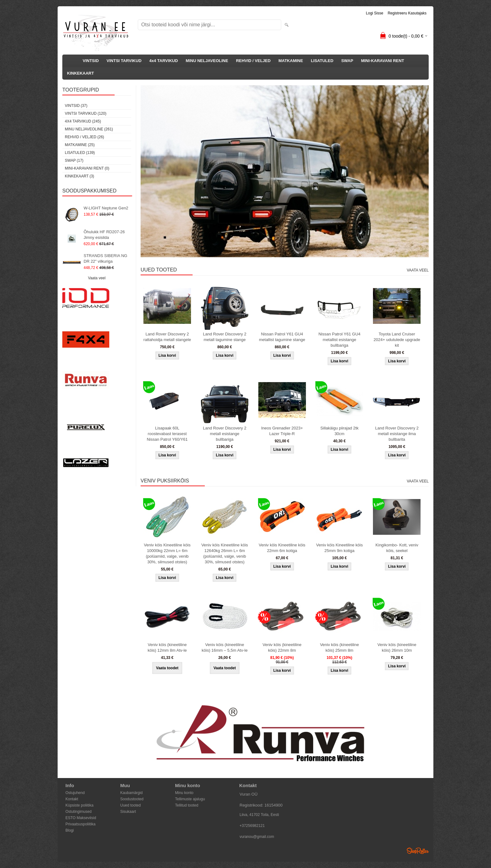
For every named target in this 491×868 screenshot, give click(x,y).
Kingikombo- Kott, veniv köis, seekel (397, 548)
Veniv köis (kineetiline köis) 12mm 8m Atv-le (167, 647)
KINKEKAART (80, 73)
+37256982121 (252, 826)
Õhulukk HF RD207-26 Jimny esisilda (104, 235)
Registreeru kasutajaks (407, 13)
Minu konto (184, 793)
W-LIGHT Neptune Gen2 (106, 208)
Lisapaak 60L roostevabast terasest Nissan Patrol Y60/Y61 (167, 434)
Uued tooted (130, 805)
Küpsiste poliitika (79, 805)
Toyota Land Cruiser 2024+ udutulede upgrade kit (397, 340)
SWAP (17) (74, 160)
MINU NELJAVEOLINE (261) (89, 129)
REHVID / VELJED (253, 61)
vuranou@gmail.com (257, 837)
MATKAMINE (291, 61)
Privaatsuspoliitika (80, 824)
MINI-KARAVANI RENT (382, 61)
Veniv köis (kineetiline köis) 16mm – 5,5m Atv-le (225, 647)
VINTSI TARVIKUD (124, 61)
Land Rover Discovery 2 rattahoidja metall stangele (167, 337)
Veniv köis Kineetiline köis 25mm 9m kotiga (340, 548)
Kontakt (72, 799)
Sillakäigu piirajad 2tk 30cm (339, 431)
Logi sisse (375, 13)
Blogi (70, 830)
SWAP (347, 61)
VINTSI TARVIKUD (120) (86, 113)
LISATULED (322, 61)
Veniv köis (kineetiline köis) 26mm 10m (397, 647)
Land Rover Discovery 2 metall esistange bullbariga (225, 434)
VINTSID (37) (76, 106)
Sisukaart (128, 812)
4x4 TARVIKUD (164, 61)
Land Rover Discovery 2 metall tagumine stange (225, 337)
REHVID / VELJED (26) (84, 137)
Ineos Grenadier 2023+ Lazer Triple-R (282, 431)
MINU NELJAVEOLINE (207, 61)
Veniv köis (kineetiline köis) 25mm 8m (339, 647)
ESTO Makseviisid (81, 818)
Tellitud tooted (187, 805)
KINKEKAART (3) (80, 176)
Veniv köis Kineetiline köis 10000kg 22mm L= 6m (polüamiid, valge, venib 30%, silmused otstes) (167, 553)
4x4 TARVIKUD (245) (83, 121)
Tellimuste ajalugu (190, 799)
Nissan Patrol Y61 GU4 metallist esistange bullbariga (339, 340)
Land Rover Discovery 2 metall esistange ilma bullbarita (397, 434)
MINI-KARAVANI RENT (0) (87, 168)
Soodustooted (132, 799)
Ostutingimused (78, 812)
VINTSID (91, 61)
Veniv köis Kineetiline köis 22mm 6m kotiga (282, 548)
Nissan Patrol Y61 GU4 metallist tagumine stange (282, 337)
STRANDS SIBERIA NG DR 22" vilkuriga (105, 258)
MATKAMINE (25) (80, 145)
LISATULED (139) (80, 153)
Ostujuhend (75, 793)
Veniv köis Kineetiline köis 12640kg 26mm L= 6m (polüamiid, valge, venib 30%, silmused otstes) (225, 553)
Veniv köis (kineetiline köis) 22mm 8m (282, 647)
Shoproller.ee (418, 851)
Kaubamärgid (131, 793)
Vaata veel (97, 278)
